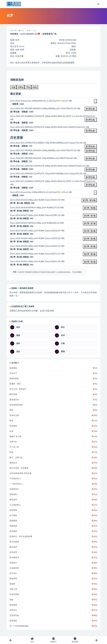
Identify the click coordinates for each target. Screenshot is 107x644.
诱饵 (11, 410)
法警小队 (13, 442)
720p (28, 87)
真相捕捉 (13, 368)
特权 (11, 452)
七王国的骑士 (15, 505)
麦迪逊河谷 (14, 399)
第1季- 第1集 (90, 262)
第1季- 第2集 (90, 254)
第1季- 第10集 (89, 200)
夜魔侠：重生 (15, 384)
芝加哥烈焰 (14, 615)
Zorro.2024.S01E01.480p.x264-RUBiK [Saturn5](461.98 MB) (37, 261)
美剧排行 (53, 640)
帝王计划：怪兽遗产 (18, 389)
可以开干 (13, 373)
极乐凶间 (13, 547)
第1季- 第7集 (90, 216)
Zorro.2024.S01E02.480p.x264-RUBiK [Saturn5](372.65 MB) (37, 254)
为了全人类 (14, 447)
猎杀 (11, 421)
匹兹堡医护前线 (16, 405)
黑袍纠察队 (14, 378)
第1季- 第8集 (90, 208)
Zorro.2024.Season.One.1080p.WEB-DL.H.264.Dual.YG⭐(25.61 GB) (41, 192)
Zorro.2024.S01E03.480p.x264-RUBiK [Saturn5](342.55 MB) (37, 246)
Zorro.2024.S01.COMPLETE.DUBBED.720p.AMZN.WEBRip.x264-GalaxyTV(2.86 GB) (48, 143)
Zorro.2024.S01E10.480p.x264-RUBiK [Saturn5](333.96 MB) (37, 200)
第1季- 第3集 (90, 246)
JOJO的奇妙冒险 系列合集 (21, 473)
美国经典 (13, 526)
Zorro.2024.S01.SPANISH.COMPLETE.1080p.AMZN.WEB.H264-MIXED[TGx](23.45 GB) (50, 166)
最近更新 (75, 640)
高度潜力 (13, 563)
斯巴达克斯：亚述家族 (19, 468)
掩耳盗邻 (13, 500)
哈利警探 (13, 510)
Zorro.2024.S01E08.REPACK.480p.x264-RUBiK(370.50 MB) (37, 207)
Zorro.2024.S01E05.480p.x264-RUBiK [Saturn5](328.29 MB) (37, 231)
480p (35, 87)
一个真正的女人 (16, 484)
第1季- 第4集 (90, 239)
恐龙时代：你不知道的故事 (21, 536)
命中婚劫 (13, 515)
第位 (95, 368)
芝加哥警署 (14, 594)
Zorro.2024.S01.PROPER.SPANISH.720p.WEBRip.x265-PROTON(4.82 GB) (43, 158)
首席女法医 (14, 415)
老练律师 (13, 605)
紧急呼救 (13, 578)
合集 (13, 87)
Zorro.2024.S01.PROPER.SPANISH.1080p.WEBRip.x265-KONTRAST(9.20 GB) (45, 150)
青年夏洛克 (14, 557)
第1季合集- (91, 109)
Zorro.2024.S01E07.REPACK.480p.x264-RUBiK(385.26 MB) (37, 223)
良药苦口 (13, 610)
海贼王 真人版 (15, 436)
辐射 (11, 600)
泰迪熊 (12, 584)
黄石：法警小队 (16, 457)
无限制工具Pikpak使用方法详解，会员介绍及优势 (32, 311)
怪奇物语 (13, 531)
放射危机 (13, 494)
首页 (22, 30)
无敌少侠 (13, 589)
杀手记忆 (13, 573)
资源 (29, 30)
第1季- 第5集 (90, 231)
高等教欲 (13, 426)
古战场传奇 (14, 568)
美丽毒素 (13, 521)
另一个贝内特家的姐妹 (19, 626)
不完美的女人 (15, 478)
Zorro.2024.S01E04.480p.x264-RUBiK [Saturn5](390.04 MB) (37, 238)
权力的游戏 (14, 542)
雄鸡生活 (13, 463)
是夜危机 (13, 621)
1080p (20, 87)
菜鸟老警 (13, 552)
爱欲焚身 (13, 394)
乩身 (11, 431)
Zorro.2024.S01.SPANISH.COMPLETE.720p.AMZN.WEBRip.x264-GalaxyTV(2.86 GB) (48, 173)
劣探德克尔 (14, 489)
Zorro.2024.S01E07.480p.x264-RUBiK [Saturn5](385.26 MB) (37, 215)
